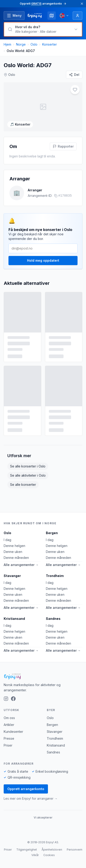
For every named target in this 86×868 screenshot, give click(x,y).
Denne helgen (14, 546)
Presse (9, 738)
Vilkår (35, 855)
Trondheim (55, 576)
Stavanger (12, 576)
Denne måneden (16, 558)
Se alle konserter (23, 485)
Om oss (9, 718)
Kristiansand (14, 619)
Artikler (9, 725)
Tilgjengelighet (27, 850)
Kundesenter (13, 732)
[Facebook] (13, 699)
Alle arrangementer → (21, 565)
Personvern (75, 850)
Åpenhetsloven (52, 850)
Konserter (50, 44)
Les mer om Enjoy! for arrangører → (31, 798)
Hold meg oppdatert (43, 260)
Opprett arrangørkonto (26, 789)
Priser (8, 745)
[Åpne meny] (14, 16)
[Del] (74, 75)
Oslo (34, 44)
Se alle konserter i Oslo (28, 466)
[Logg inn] (78, 16)
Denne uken (13, 552)
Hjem (7, 44)
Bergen (52, 533)
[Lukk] (82, 4)
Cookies (49, 855)
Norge (21, 44)
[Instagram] (6, 699)
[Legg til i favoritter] (75, 90)
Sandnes (53, 619)
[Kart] (52, 16)
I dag (7, 540)
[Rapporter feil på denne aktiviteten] (63, 146)
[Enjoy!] (43, 676)
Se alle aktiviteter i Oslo (28, 475)
